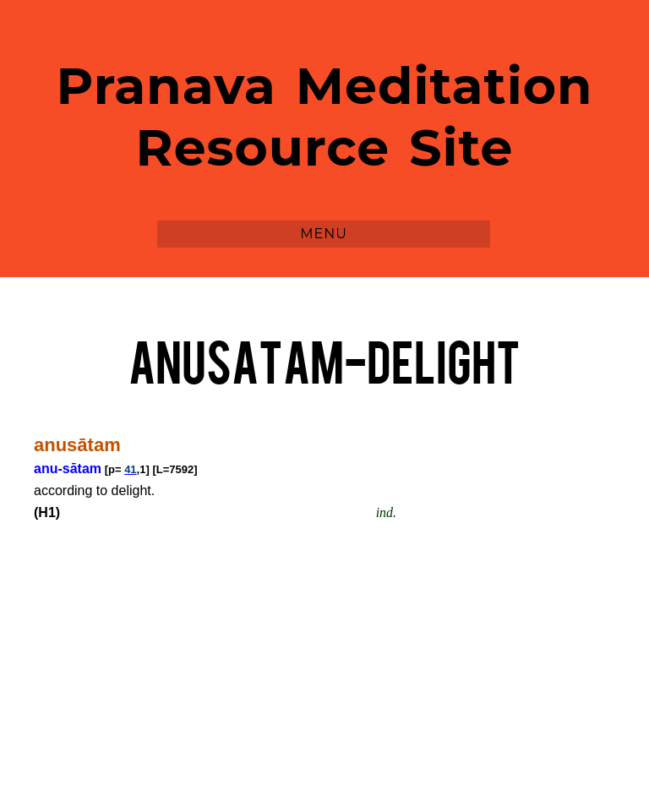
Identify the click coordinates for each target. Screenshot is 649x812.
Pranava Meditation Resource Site (325, 117)
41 (130, 469)
